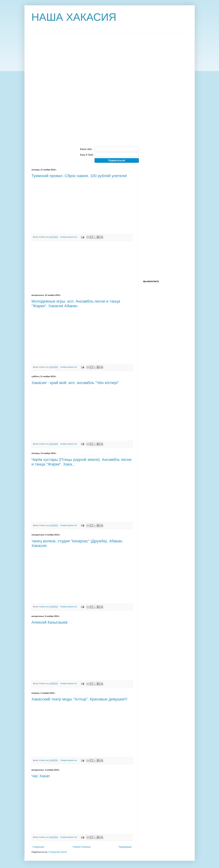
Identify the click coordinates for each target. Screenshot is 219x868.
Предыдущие (125, 847)
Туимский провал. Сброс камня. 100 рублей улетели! (79, 176)
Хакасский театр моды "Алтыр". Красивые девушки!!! (80, 699)
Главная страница (81, 847)
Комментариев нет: (69, 237)
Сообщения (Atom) (58, 852)
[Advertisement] (58, 87)
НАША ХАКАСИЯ (74, 17)
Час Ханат (41, 776)
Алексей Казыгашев (50, 622)
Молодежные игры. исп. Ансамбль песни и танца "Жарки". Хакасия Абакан (76, 304)
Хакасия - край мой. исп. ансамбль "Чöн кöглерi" (75, 383)
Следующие (38, 847)
